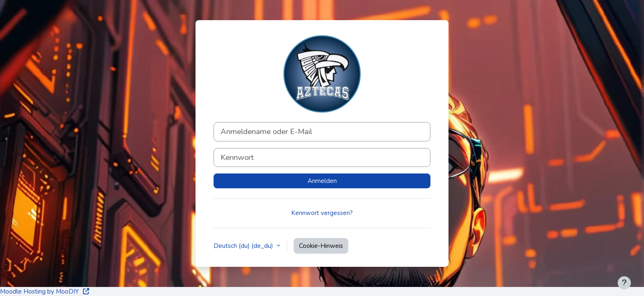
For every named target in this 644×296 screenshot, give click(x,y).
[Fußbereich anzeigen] (624, 283)
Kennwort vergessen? (322, 213)
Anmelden (322, 181)
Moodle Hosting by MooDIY (45, 291)
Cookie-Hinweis (321, 246)
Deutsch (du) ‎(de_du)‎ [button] (244, 246)
